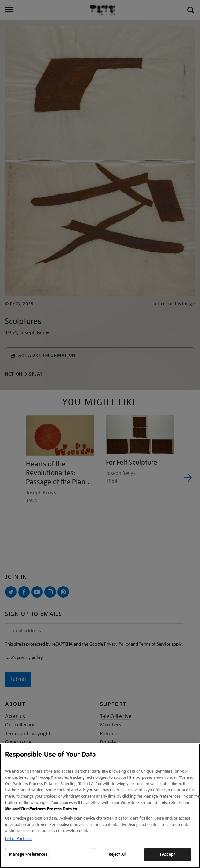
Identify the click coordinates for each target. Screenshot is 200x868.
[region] (100, 806)
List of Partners (19, 839)
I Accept (168, 854)
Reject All (117, 854)
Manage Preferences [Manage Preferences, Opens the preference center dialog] (28, 854)
